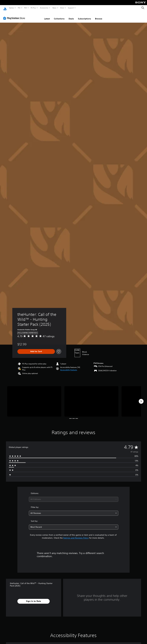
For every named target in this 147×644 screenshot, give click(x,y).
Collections (59, 16)
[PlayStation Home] (5, 8)
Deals (71, 16)
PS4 (25, 8)
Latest (47, 16)
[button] (69, 367)
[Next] (141, 399)
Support (71, 8)
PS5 (19, 8)
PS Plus (33, 8)
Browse (99, 16)
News (54, 8)
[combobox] (74, 497)
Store (62, 8)
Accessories (44, 8)
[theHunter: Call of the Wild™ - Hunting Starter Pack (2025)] (34, 399)
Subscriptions (84, 16)
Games (11, 8)
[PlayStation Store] (15, 15)
